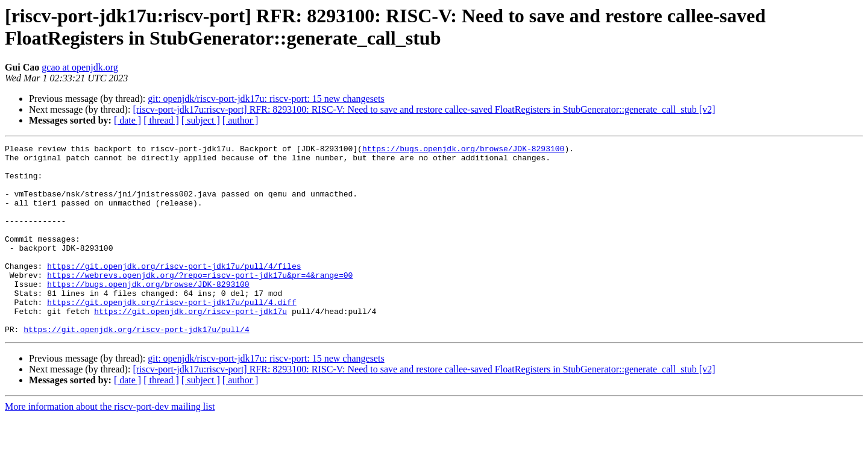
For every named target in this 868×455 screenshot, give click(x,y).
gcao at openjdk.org (80, 67)
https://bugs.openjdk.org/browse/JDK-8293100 (463, 150)
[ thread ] (161, 120)
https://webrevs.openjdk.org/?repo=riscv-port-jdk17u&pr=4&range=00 (200, 302)
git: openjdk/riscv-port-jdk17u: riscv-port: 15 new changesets (266, 99)
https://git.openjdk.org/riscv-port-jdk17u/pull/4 (136, 367)
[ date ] (127, 120)
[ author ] (241, 120)
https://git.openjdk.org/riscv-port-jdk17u (190, 345)
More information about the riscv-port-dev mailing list (110, 444)
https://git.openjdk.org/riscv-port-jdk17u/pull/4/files (174, 291)
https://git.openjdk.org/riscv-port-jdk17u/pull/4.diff (171, 334)
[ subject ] (201, 120)
